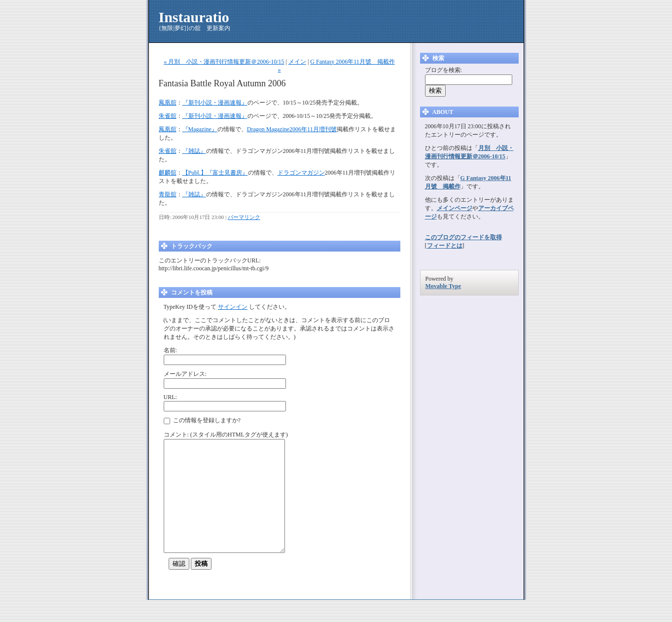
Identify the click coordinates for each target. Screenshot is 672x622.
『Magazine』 (200, 129)
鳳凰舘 (168, 103)
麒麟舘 (168, 173)
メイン (297, 62)
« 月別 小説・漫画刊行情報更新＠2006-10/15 (224, 62)
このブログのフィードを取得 (463, 237)
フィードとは (445, 246)
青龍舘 (168, 194)
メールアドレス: (185, 374)
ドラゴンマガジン (301, 173)
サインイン (233, 307)
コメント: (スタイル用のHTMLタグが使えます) (226, 435)
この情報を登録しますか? (202, 421)
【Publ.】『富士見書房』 (215, 173)
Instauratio (194, 17)
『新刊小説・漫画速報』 (215, 103)
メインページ (455, 208)
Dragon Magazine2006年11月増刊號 (292, 129)
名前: (170, 350)
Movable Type (443, 286)
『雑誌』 (194, 151)
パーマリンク (244, 217)
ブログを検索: (443, 70)
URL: (170, 397)
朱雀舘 (168, 116)
